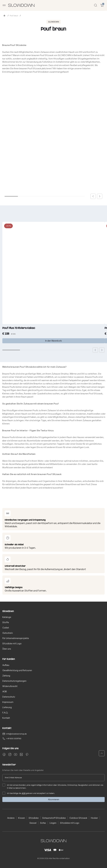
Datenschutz (9, 697)
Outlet (6, 628)
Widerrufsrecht (10, 686)
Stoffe (6, 622)
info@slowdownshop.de (16, 734)
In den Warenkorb (53, 341)
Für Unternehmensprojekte (16, 638)
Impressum (8, 702)
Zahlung (6, 676)
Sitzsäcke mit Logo (12, 643)
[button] (93, 196)
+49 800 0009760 (14, 738)
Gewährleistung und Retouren (17, 670)
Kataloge (7, 617)
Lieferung (7, 707)
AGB (5, 691)
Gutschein (8, 633)
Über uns (7, 649)
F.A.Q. (5, 713)
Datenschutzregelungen (14, 681)
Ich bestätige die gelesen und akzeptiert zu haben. (29, 793)
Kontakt (6, 718)
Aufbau (6, 665)
